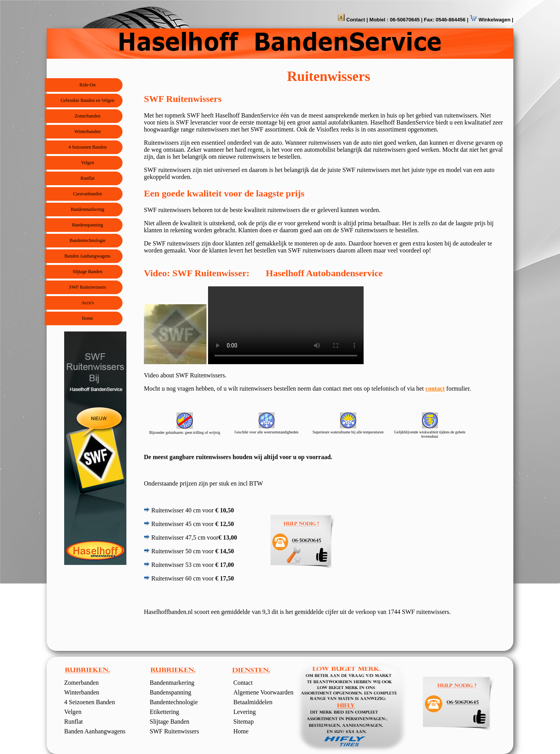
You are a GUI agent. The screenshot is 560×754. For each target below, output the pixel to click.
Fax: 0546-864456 (445, 20)
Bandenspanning (87, 225)
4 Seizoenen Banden (87, 147)
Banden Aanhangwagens (87, 256)
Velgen (87, 163)
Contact (355, 20)
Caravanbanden (88, 194)
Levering (245, 712)
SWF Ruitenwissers (87, 287)
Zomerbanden (88, 116)
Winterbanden (87, 132)
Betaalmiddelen (253, 702)
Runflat (87, 178)
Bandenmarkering (87, 209)
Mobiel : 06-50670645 (395, 20)
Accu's (87, 303)
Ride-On (87, 85)
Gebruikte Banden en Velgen (87, 100)
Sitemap (243, 722)
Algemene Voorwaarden (263, 692)
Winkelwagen (494, 20)
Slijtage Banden (87, 272)
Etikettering (164, 712)
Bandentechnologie (88, 240)
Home (87, 318)
